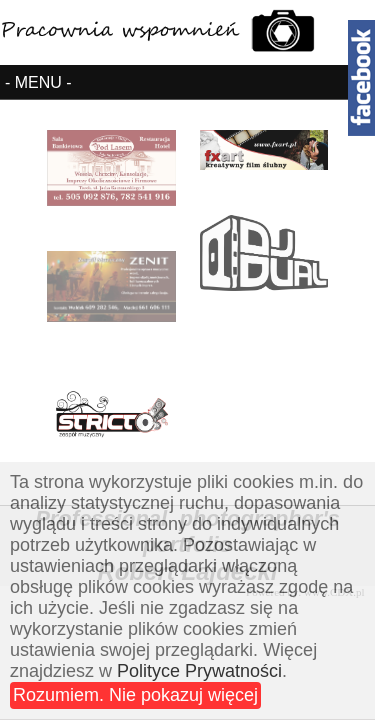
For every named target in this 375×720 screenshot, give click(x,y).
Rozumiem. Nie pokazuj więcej (135, 695)
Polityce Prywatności (199, 671)
